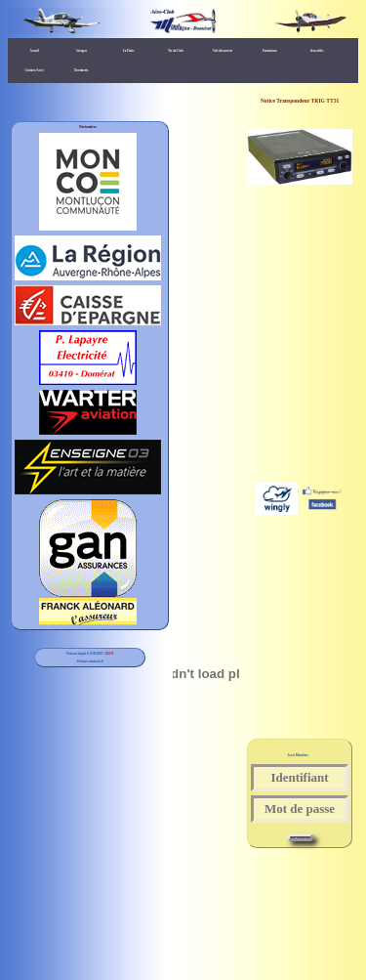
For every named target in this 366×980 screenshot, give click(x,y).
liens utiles (317, 51)
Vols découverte (223, 51)
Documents (81, 70)
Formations (270, 51)
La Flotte (129, 51)
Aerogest (81, 51)
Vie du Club (175, 51)
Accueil (34, 51)
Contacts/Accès (34, 70)
